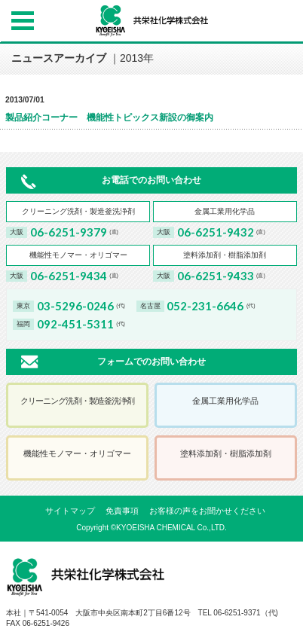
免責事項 (122, 511)
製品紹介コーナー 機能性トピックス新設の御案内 (109, 118)
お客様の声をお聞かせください (207, 511)
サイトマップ (70, 511)
